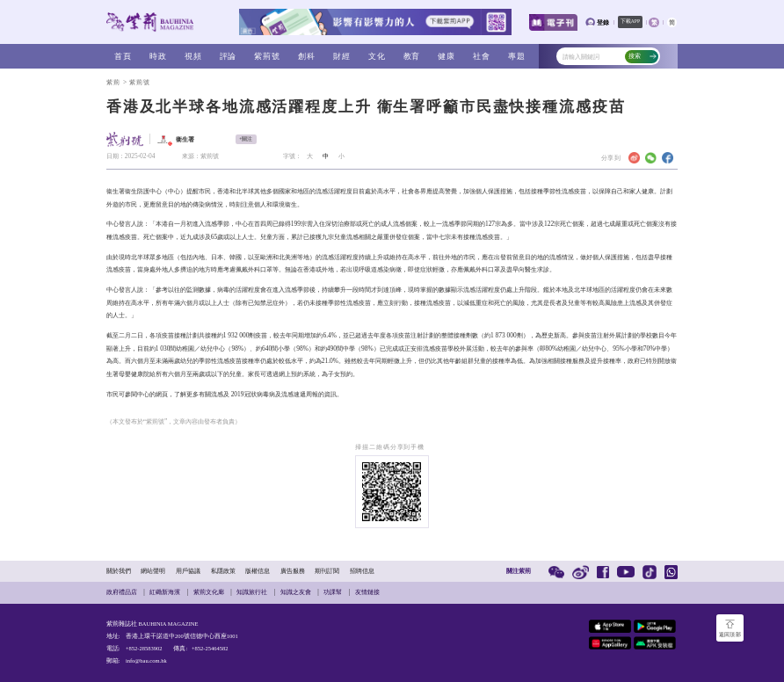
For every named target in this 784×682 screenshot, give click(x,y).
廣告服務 (293, 571)
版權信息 (258, 571)
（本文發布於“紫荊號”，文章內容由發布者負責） (174, 421)
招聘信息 (362, 571)
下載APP (630, 21)
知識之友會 (296, 592)
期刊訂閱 (327, 571)
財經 (342, 56)
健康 (446, 56)
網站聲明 (153, 571)
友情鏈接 (367, 592)
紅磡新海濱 (165, 592)
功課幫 (333, 592)
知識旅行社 (252, 592)
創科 (307, 56)
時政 (158, 56)
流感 (217, 394)
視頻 (193, 56)
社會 (482, 56)
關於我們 (119, 571)
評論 (229, 56)
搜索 (642, 56)
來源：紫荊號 (200, 156)
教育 (412, 56)
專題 (517, 56)
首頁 (123, 56)
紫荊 (113, 82)
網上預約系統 (297, 374)
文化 (377, 56)
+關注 (246, 139)
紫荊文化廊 (209, 592)
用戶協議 (188, 571)
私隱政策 (223, 571)
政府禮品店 (122, 592)
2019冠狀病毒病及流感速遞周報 (275, 394)
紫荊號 (267, 56)
